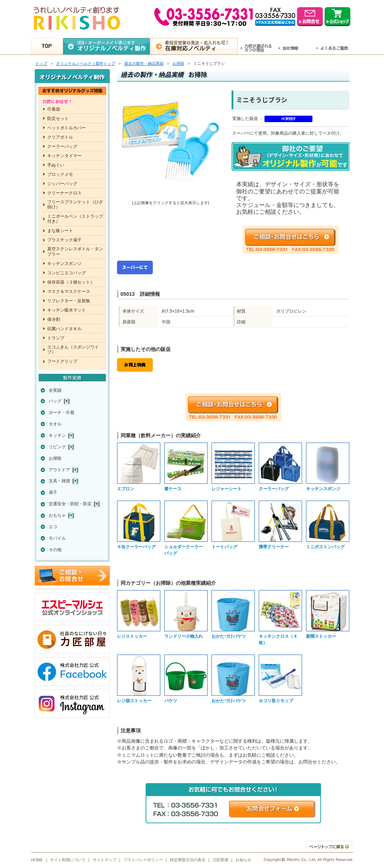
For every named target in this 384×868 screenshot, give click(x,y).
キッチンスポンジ (64, 264)
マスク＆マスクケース (69, 291)
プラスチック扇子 (64, 240)
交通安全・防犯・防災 (70, 504)
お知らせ (243, 860)
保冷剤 (54, 319)
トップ (41, 63)
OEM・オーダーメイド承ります (113, 46)
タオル (55, 424)
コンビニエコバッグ (67, 273)
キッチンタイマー (64, 156)
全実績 (55, 390)
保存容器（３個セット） (71, 282)
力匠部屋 (220, 860)
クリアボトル (60, 137)
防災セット (58, 119)
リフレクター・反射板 (69, 301)
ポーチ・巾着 (62, 413)
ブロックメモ (60, 174)
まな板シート (60, 231)
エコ (53, 527)
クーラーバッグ (62, 146)
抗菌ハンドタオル (64, 329)
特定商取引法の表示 (188, 860)
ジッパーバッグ (62, 184)
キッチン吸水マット (67, 310)
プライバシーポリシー (143, 860)
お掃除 (178, 63)
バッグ (55, 401)
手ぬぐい (56, 165)
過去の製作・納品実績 (144, 63)
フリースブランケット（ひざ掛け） (75, 204)
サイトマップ (104, 860)
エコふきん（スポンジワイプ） (73, 349)
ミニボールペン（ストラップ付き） (75, 219)
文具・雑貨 (59, 481)
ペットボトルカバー (67, 128)
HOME (37, 860)
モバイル (57, 538)
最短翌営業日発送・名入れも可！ (201, 46)
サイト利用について (68, 860)
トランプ (56, 338)
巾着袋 (54, 109)
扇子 (53, 492)
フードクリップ (62, 361)
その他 (55, 550)
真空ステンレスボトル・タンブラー (75, 251)
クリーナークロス (64, 193)
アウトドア (59, 470)
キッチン (57, 435)
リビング (57, 447)
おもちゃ (57, 515)
